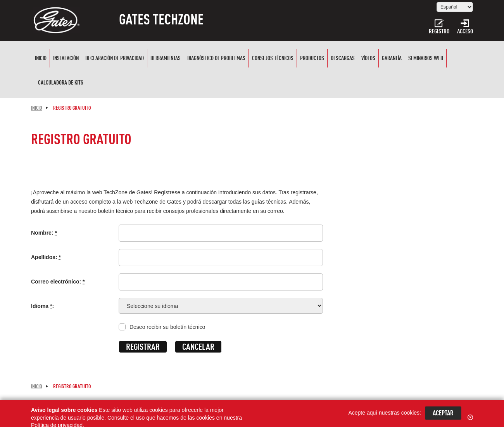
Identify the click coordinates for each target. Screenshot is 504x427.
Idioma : (42, 306)
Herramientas (166, 59)
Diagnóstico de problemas (216, 59)
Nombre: (44, 233)
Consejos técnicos (273, 59)
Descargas (343, 59)
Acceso (465, 27)
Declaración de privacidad (115, 59)
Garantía (392, 59)
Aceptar (443, 413)
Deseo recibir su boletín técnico (167, 327)
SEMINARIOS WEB (426, 59)
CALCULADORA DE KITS (61, 83)
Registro (439, 27)
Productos (312, 59)
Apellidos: (46, 257)
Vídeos (368, 59)
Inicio (41, 59)
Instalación (66, 59)
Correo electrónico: (58, 282)
